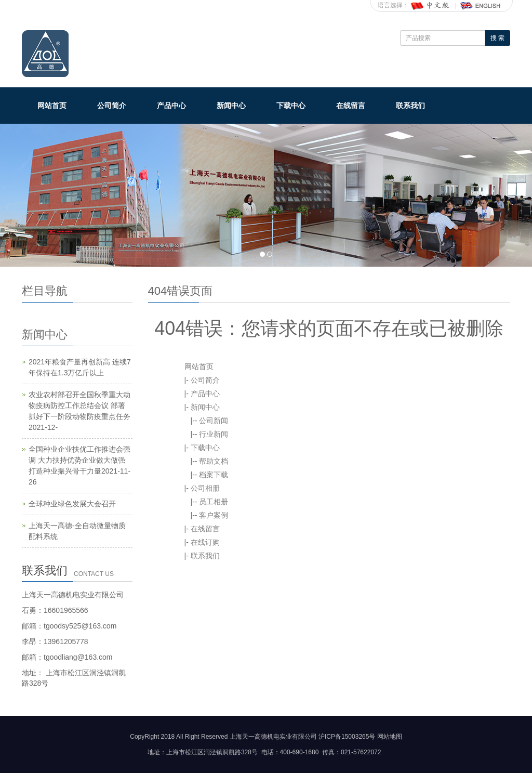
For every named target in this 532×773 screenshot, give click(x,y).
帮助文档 (214, 461)
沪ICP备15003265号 (347, 737)
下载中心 (291, 106)
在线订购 (205, 542)
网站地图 (390, 737)
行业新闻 (214, 434)
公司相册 (205, 488)
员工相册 (214, 502)
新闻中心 (231, 106)
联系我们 (410, 106)
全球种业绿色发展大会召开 (72, 504)
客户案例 (214, 515)
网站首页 (52, 106)
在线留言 (351, 106)
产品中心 (171, 106)
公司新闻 (214, 421)
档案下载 (214, 475)
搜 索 (497, 38)
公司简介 (112, 106)
